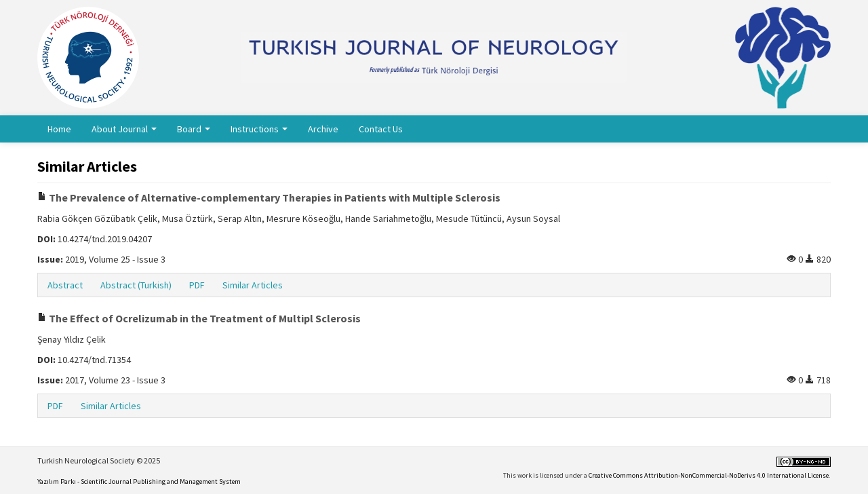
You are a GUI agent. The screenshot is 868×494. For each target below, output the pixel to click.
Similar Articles (253, 285)
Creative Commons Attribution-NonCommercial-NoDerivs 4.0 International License (709, 475)
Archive (323, 129)
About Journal (124, 129)
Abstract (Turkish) (136, 285)
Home (59, 129)
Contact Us (381, 129)
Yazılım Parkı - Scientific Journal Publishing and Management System (139, 481)
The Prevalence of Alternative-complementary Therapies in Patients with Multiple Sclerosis (269, 197)
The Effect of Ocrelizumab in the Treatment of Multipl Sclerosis (199, 318)
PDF (197, 285)
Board (194, 129)
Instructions (259, 129)
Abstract (65, 285)
